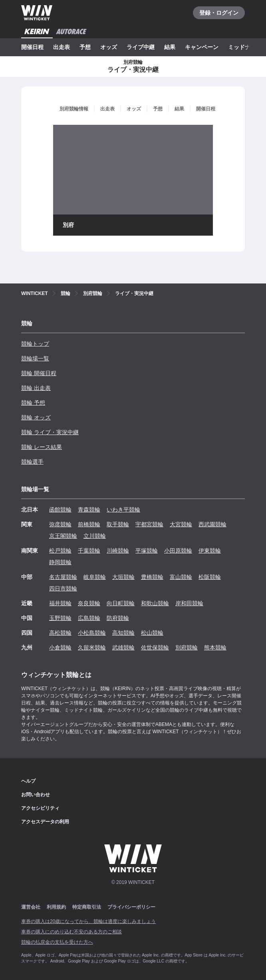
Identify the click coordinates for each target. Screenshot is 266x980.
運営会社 (31, 907)
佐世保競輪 (155, 647)
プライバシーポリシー (131, 907)
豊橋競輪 (152, 577)
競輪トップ (35, 344)
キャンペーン (202, 47)
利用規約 (56, 907)
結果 (170, 47)
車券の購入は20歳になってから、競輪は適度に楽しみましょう (88, 921)
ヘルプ (28, 781)
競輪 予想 (33, 403)
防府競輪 (118, 618)
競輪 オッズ (36, 417)
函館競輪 (60, 510)
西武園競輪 (212, 524)
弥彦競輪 (60, 524)
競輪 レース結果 (42, 447)
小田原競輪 (178, 551)
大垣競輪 (123, 577)
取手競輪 (118, 524)
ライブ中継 (141, 47)
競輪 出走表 (36, 388)
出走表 (62, 47)
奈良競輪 (89, 603)
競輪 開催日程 (39, 373)
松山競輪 (152, 633)
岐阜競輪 (95, 577)
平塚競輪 (147, 551)
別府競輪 (187, 647)
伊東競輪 (210, 551)
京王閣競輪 (63, 536)
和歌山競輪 (155, 603)
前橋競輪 (89, 524)
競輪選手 (32, 462)
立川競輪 (95, 536)
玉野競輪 (60, 618)
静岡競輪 (60, 562)
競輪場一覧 (35, 358)
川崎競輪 (118, 551)
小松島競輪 (92, 633)
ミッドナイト (245, 47)
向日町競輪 (121, 603)
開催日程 (32, 47)
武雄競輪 (123, 647)
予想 (85, 47)
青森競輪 (89, 510)
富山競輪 (181, 577)
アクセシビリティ (40, 808)
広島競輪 (89, 618)
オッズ (109, 47)
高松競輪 (60, 633)
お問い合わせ (36, 795)
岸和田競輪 (189, 603)
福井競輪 (60, 603)
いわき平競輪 (123, 510)
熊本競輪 (215, 647)
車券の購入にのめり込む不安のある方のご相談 (71, 932)
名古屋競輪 (63, 577)
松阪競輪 (210, 577)
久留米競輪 (92, 647)
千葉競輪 (89, 551)
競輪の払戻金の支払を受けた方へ (57, 942)
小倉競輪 (60, 647)
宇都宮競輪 (149, 524)
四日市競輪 (63, 588)
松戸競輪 (60, 551)
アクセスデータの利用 (45, 822)
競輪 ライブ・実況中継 (50, 432)
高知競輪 (123, 633)
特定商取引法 (87, 907)
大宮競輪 (181, 524)
